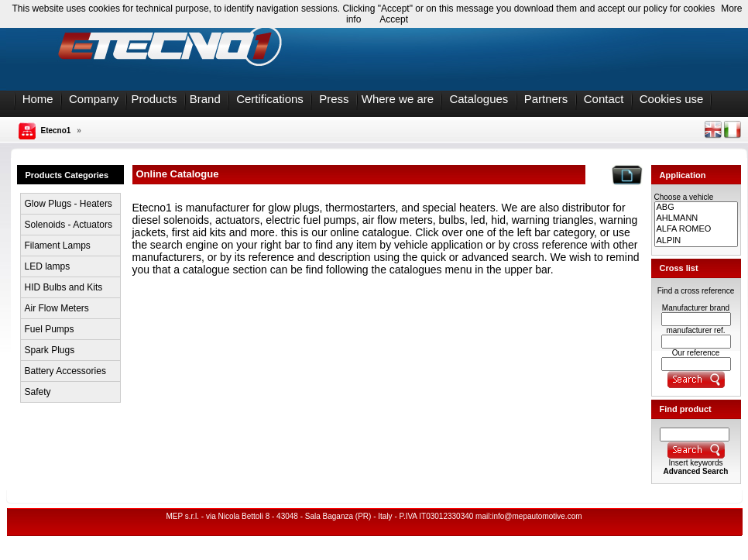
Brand (205, 99)
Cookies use (672, 99)
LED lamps (48, 266)
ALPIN (696, 241)
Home (38, 99)
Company (94, 99)
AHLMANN (696, 218)
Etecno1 (56, 131)
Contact (604, 99)
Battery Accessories (65, 371)
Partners (546, 99)
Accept (394, 19)
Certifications (270, 99)
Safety (38, 392)
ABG (696, 208)
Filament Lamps (58, 246)
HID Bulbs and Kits (64, 287)
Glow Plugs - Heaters (69, 204)
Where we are (398, 99)
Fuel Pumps (50, 329)
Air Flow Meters (57, 308)
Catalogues (479, 99)
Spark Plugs (50, 350)
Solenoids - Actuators (69, 225)
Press (334, 99)
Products (154, 99)
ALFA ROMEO (696, 229)
